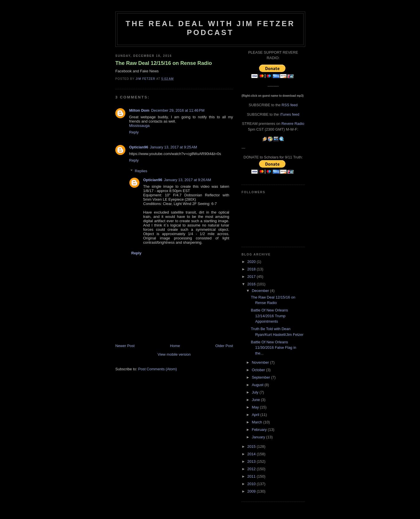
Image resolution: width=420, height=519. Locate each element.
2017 (252, 277)
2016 (252, 284)
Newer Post (125, 346)
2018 (252, 269)
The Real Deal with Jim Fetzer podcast (210, 28)
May (256, 407)
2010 (252, 484)
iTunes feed (290, 114)
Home (175, 346)
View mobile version (174, 354)
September (261, 377)
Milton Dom (139, 110)
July (256, 392)
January (259, 437)
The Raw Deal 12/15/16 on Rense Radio (164, 63)
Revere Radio (293, 124)
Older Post (224, 346)
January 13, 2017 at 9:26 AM (187, 180)
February (260, 430)
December (261, 291)
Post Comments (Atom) (158, 369)
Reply (134, 132)
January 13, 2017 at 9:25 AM (173, 147)
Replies (141, 171)
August (258, 385)
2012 (252, 469)
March (258, 422)
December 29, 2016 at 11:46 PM (178, 110)
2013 (252, 461)
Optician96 (139, 147)
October (259, 370)
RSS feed (290, 105)
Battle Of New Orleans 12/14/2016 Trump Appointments (269, 316)
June (256, 400)
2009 (252, 491)
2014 (252, 454)
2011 (252, 476)
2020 (252, 262)
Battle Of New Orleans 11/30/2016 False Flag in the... (273, 348)
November (261, 362)
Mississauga (139, 126)
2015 (252, 447)
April (256, 415)
